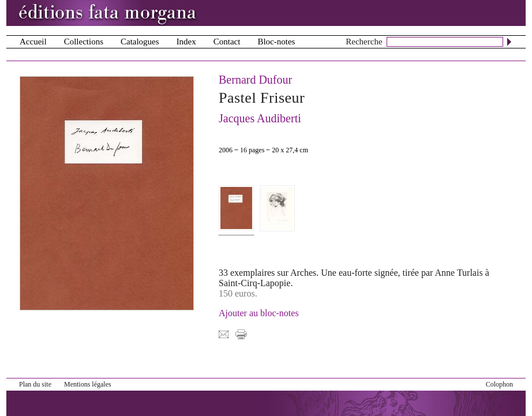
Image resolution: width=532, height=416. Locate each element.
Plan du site (35, 384)
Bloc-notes (276, 42)
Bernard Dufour (255, 80)
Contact (227, 42)
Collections (84, 42)
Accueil (33, 42)
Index (186, 42)
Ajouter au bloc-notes (259, 313)
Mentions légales (88, 384)
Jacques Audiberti (260, 118)
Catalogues (140, 42)
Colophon (499, 384)
